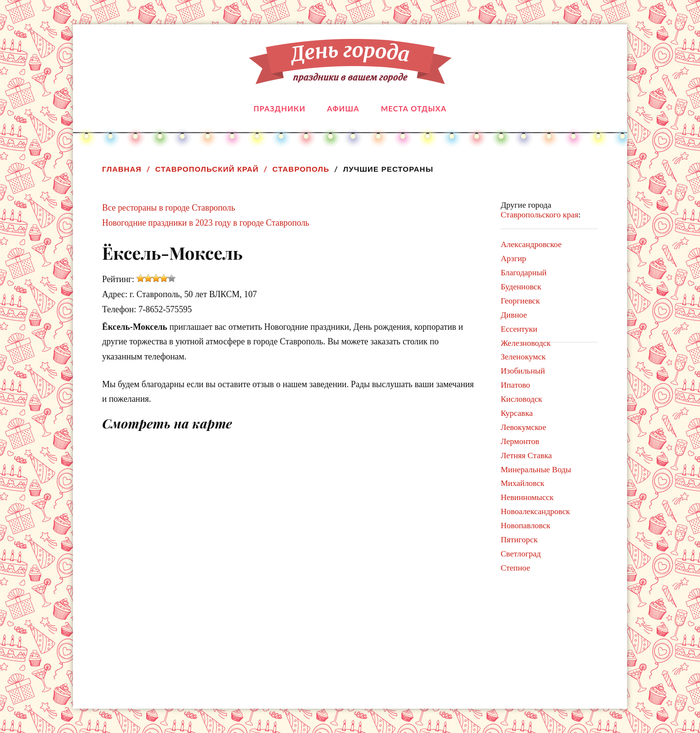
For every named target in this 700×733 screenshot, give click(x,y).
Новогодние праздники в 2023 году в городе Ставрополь (206, 223)
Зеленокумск (523, 357)
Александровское (531, 244)
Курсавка (517, 413)
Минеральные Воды (536, 470)
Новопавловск (525, 526)
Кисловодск (521, 399)
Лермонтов (520, 441)
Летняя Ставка (526, 456)
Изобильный (523, 371)
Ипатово (516, 385)
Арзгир (513, 259)
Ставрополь (301, 169)
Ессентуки (519, 329)
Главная (122, 169)
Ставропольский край (207, 169)
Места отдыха (413, 108)
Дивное (514, 315)
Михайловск (523, 483)
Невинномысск (527, 497)
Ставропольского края (540, 215)
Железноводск (526, 343)
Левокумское (524, 427)
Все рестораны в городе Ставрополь (169, 208)
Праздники (280, 108)
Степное (516, 568)
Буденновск (521, 287)
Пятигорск (519, 540)
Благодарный (524, 273)
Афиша (343, 108)
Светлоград (521, 554)
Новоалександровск (535, 511)
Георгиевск (520, 301)
